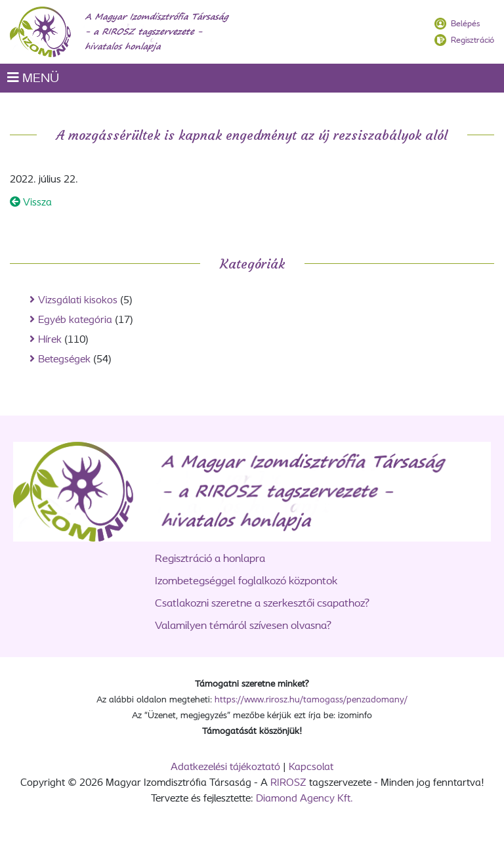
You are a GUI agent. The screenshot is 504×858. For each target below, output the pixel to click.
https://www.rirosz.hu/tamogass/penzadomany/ (311, 700)
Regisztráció (472, 40)
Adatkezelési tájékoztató (225, 767)
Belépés (465, 24)
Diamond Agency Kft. (304, 799)
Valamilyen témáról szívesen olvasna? (243, 626)
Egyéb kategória (75, 320)
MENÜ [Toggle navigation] (33, 78)
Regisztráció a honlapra (210, 559)
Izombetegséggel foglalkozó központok (246, 581)
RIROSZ (288, 783)
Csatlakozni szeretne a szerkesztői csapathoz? (262, 604)
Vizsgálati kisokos (78, 301)
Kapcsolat (311, 767)
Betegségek (64, 360)
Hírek (50, 340)
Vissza (31, 203)
